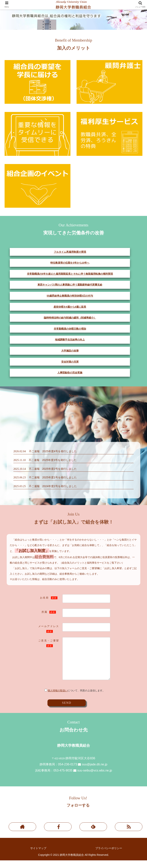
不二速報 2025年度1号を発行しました (53, 477)
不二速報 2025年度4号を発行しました (53, 451)
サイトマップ (38, 856)
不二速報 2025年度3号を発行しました (53, 460)
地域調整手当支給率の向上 (70, 340)
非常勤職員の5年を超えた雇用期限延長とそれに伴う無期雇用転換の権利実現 (70, 274)
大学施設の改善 (70, 351)
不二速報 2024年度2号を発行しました (53, 486)
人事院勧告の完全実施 (70, 373)
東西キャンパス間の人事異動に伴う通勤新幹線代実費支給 (70, 285)
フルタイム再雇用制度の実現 (70, 252)
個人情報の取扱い (58, 698)
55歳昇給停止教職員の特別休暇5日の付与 (70, 296)
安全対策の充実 (70, 362)
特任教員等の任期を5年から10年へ (70, 263)
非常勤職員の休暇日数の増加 (70, 329)
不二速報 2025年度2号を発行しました (53, 469)
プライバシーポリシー (109, 856)
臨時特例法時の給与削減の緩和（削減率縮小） (70, 318)
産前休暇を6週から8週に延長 (70, 307)
